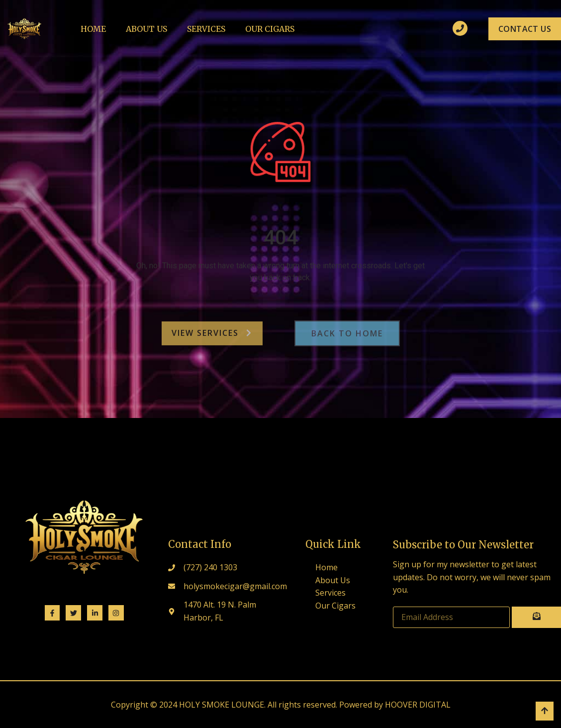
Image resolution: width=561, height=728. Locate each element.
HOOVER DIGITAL (418, 705)
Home (93, 29)
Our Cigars (270, 29)
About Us (146, 29)
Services (206, 29)
